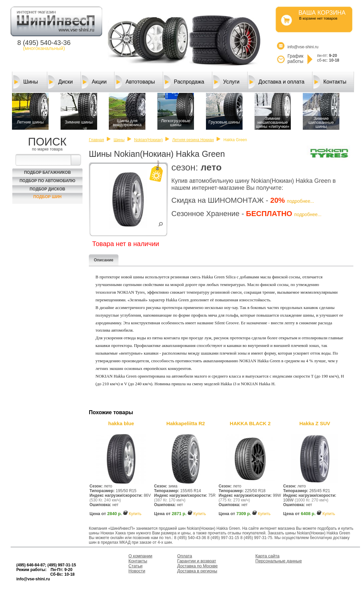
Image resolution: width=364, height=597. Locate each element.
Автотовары (135, 82)
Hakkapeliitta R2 (186, 423)
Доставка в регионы (197, 571)
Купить (135, 514)
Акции (94, 82)
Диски (61, 82)
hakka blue (121, 423)
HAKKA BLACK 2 (250, 423)
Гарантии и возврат (197, 561)
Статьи (135, 566)
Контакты (330, 82)
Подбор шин (47, 197)
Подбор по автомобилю (48, 181)
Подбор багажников (47, 172)
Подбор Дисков (47, 189)
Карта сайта (268, 556)
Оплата (185, 556)
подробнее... (300, 201)
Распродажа (184, 82)
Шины (26, 82)
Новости (137, 571)
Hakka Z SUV (315, 423)
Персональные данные (279, 561)
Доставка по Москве (198, 566)
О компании (140, 556)
